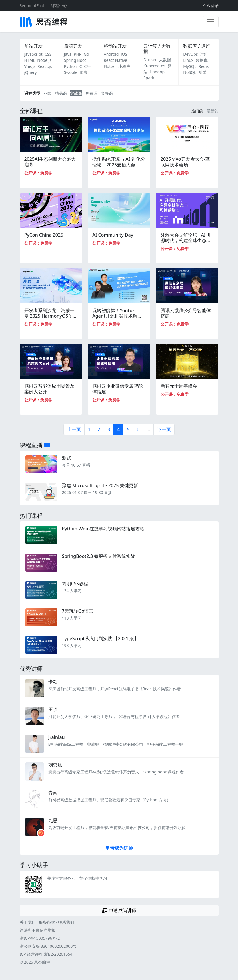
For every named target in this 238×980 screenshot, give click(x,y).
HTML (30, 60)
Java (68, 54)
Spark (149, 78)
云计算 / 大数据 (157, 49)
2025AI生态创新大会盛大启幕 (50, 162)
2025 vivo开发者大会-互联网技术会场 (185, 162)
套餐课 (107, 93)
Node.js (44, 60)
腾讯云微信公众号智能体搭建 (186, 313)
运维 (204, 54)
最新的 (213, 111)
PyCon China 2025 (44, 235)
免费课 (91, 93)
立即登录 (211, 6)
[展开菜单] (211, 22)
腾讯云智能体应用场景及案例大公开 (49, 389)
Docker (150, 60)
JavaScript (33, 54)
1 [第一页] (89, 429)
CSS (48, 54)
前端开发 (33, 46)
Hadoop (157, 72)
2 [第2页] (99, 429)
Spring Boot (75, 60)
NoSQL (190, 72)
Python (71, 66)
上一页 (74, 429)
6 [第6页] (138, 429)
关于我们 (28, 922)
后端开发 (73, 46)
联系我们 (66, 922)
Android (111, 54)
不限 (47, 93)
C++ (88, 66)
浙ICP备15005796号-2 (40, 938)
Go (86, 54)
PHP (78, 54)
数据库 (202, 60)
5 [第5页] (128, 429)
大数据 (165, 60)
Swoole (71, 72)
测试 (202, 72)
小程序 (124, 66)
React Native (115, 60)
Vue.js (30, 66)
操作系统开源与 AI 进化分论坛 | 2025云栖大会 (119, 162)
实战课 (76, 93)
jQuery (31, 72)
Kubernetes (154, 66)
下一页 (164, 429)
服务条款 (47, 922)
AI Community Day (113, 235)
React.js (45, 66)
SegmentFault (33, 6)
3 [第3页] (109, 429)
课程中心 (59, 6)
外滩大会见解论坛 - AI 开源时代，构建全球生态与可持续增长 (186, 240)
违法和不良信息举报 (38, 930)
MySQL (190, 66)
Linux (188, 60)
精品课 (61, 93)
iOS (124, 54)
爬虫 (83, 72)
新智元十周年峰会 (179, 386)
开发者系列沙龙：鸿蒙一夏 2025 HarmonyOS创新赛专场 (51, 316)
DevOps (190, 54)
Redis (204, 66)
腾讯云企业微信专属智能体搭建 (117, 389)
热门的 (197, 111)
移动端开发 (115, 46)
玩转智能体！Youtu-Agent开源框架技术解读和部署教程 (117, 316)
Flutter (110, 66)
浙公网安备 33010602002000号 (48, 946)
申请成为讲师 (119, 848)
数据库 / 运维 (197, 46)
